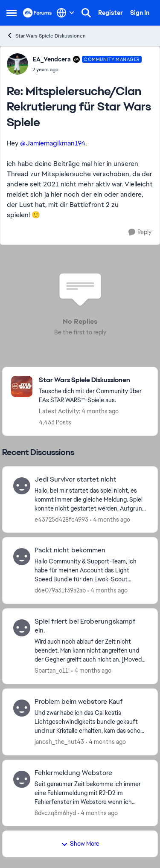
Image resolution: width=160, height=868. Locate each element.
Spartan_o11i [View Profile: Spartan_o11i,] (52, 671)
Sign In (140, 13)
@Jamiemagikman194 (53, 143)
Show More (80, 844)
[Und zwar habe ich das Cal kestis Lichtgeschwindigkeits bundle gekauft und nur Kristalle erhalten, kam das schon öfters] (91, 722)
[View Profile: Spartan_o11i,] (22, 628)
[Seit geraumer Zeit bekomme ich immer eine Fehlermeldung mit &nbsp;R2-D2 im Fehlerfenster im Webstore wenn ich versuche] (91, 793)
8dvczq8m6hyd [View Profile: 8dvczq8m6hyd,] (55, 813)
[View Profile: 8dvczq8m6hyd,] (22, 779)
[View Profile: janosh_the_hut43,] (22, 708)
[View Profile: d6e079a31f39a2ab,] (22, 557)
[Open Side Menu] (12, 13)
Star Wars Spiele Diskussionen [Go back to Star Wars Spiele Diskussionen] (46, 36)
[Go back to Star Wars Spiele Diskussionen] (94, 380)
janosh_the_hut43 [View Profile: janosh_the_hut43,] (59, 742)
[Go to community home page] (38, 13)
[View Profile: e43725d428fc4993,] (22, 486)
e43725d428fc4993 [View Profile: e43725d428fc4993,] (61, 519)
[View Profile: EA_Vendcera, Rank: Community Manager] (17, 64)
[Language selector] (65, 13)
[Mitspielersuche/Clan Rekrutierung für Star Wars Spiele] (87, 70)
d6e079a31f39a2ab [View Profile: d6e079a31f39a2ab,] (60, 590)
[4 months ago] (110, 519)
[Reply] (140, 232)
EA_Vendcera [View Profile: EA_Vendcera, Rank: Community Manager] (52, 59)
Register (111, 13)
